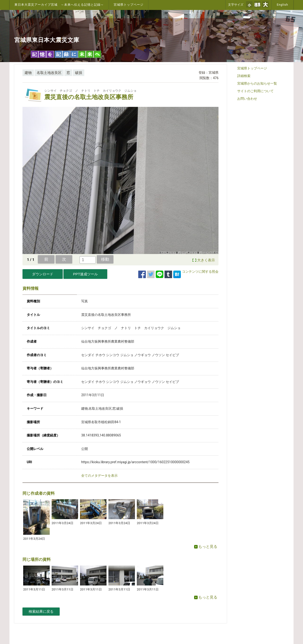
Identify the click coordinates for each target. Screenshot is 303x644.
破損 (79, 73)
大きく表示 (206, 260)
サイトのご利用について (255, 91)
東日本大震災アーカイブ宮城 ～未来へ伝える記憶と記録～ (59, 5)
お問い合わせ (247, 99)
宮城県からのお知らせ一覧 (257, 83)
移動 (105, 259)
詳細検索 (244, 76)
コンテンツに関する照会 (200, 272)
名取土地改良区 (49, 73)
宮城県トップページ (129, 5)
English (282, 5)
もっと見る (206, 546)
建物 (28, 73)
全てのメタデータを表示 (99, 476)
